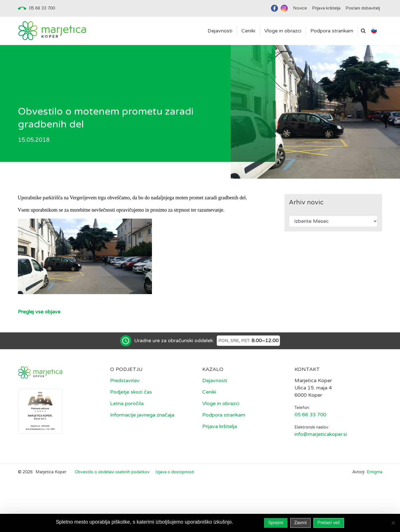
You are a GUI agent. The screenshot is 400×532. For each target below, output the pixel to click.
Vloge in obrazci (221, 403)
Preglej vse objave (39, 312)
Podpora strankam (224, 415)
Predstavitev (125, 380)
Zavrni (300, 523)
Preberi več (329, 523)
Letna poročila (127, 403)
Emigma (375, 472)
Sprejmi (276, 523)
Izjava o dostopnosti (175, 472)
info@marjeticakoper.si (321, 434)
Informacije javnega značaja (142, 415)
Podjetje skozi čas (131, 392)
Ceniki (209, 392)
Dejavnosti (215, 380)
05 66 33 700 (42, 8)
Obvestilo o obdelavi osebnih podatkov (112, 472)
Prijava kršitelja (220, 426)
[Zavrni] (393, 523)
